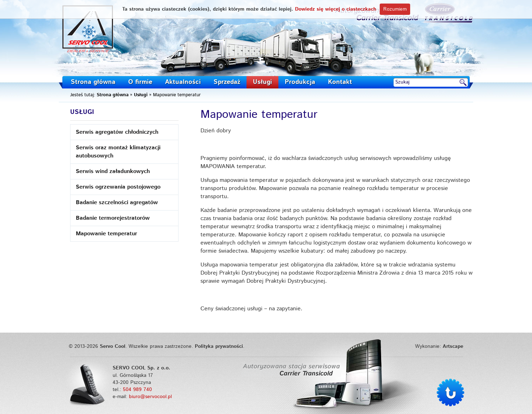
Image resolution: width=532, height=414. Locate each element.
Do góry (451, 392)
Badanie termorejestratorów (113, 218)
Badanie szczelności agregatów (117, 203)
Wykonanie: (439, 346)
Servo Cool (88, 29)
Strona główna (93, 82)
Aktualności (183, 82)
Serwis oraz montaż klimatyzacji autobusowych (118, 152)
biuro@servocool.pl (150, 397)
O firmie (140, 82)
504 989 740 (137, 390)
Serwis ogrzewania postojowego (118, 187)
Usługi (262, 82)
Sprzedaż (227, 82)
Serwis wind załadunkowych (113, 171)
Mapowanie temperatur (106, 234)
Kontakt (340, 82)
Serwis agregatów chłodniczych (117, 132)
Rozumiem (395, 9)
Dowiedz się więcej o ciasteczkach (336, 9)
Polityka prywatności (219, 346)
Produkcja (300, 82)
